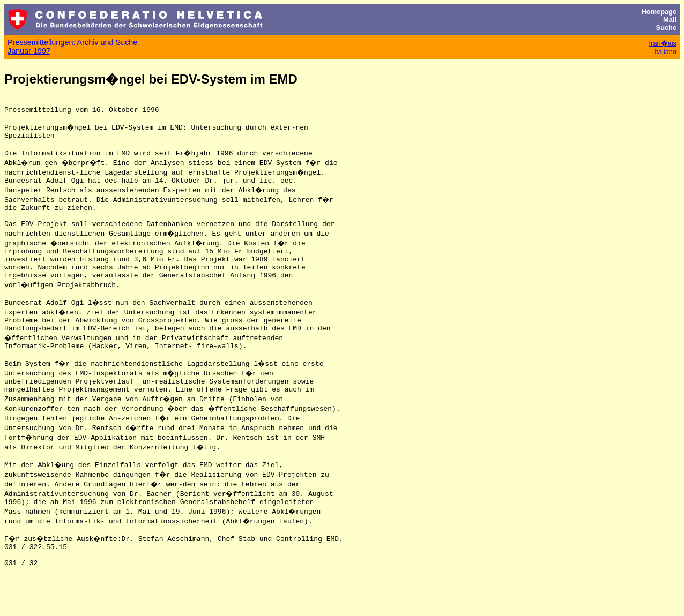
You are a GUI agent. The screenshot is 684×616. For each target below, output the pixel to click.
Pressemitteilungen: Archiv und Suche (72, 42)
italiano (666, 52)
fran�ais (663, 43)
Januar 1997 (29, 51)
